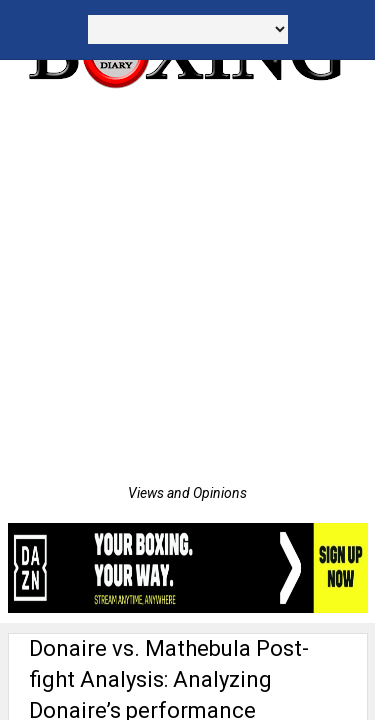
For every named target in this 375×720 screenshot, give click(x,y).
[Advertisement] (187, 287)
